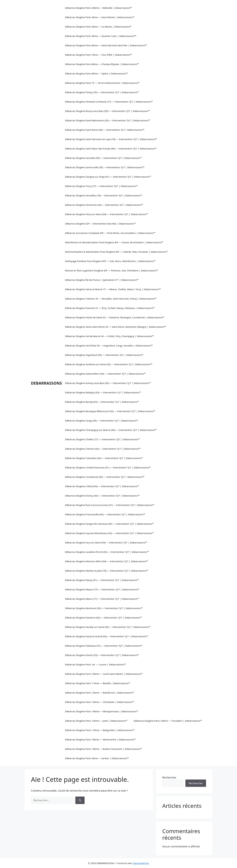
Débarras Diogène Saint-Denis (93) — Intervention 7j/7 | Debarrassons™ (105, 130)
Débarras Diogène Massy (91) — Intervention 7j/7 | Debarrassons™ (102, 580)
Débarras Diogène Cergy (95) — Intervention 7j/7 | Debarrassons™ (102, 421)
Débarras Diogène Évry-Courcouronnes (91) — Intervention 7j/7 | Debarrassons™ (110, 505)
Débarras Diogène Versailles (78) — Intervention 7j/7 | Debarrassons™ (104, 195)
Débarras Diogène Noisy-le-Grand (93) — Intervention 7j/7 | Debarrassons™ (107, 636)
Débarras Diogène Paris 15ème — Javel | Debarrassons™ (96, 721)
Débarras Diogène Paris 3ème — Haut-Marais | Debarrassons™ (100, 17)
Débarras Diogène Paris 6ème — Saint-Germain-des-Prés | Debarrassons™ (106, 45)
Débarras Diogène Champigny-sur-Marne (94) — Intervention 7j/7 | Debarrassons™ (111, 430)
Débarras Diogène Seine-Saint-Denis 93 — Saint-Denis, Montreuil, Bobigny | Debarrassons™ (116, 327)
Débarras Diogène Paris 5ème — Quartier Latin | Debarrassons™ (101, 36)
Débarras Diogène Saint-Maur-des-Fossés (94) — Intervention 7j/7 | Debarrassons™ (111, 149)
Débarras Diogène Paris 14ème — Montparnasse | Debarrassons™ (102, 711)
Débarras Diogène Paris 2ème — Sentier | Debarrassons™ (97, 758)
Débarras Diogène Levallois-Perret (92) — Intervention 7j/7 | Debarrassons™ (107, 552)
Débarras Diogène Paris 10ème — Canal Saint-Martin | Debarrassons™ (104, 674)
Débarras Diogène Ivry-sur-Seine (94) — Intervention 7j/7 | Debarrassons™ (106, 542)
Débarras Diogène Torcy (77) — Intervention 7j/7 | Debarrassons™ (101, 186)
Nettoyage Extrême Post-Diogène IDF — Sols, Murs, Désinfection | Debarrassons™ (110, 261)
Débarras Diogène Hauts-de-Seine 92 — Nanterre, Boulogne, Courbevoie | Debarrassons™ (115, 317)
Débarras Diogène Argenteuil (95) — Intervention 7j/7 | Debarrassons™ (104, 355)
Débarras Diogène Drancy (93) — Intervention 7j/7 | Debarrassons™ (102, 496)
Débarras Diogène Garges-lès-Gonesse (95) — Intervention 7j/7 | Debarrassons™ (109, 524)
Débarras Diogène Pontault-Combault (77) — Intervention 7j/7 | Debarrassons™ (109, 102)
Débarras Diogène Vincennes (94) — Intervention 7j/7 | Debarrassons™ (104, 205)
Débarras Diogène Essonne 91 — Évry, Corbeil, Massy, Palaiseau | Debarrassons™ (110, 308)
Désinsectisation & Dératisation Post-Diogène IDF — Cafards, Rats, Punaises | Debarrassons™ (116, 252)
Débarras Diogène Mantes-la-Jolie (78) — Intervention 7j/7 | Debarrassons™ (107, 571)
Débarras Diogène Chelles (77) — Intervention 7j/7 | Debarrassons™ (102, 439)
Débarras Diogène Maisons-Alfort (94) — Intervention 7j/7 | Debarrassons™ (106, 561)
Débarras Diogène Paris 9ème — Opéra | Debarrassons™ (96, 73)
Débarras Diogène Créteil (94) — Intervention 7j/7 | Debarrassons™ (102, 486)
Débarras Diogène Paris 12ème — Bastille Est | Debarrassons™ (100, 693)
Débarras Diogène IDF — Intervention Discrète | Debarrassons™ (100, 224)
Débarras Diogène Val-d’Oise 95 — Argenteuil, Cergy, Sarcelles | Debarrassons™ (109, 346)
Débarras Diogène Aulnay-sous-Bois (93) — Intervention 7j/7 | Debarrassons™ (108, 383)
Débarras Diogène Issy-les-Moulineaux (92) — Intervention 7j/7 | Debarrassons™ (109, 533)
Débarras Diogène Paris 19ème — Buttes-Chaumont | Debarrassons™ (103, 749)
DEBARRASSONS (46, 383)
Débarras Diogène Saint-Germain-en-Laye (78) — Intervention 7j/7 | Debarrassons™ (111, 139)
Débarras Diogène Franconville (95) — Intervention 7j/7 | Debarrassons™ (105, 514)
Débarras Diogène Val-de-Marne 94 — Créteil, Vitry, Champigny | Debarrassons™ (109, 336)
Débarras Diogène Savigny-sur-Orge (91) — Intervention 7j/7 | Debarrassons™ (108, 177)
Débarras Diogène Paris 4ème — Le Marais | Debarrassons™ (98, 27)
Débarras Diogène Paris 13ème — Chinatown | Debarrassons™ (100, 702)
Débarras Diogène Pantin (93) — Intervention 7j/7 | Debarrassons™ (102, 655)
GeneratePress (141, 863)
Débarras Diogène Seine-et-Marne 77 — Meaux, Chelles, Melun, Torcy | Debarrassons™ (113, 289)
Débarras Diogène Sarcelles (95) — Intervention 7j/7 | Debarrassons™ (103, 158)
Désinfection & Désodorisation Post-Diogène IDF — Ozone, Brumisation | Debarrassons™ (114, 242)
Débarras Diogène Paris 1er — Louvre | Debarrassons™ (96, 664)
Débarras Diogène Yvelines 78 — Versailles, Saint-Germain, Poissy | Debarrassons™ (111, 299)
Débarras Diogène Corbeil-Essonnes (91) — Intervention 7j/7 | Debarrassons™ (108, 467)
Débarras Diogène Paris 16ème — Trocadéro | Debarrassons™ (168, 721)
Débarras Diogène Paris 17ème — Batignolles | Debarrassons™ (100, 730)
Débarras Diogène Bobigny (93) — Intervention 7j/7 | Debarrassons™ (103, 392)
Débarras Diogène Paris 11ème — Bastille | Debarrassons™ (98, 683)
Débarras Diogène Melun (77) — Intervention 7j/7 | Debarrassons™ (102, 599)
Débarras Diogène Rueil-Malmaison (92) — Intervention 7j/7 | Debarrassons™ (108, 120)
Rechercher (169, 777)
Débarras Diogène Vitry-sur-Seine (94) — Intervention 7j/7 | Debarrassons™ (106, 214)
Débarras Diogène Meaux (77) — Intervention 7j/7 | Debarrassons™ (102, 589)
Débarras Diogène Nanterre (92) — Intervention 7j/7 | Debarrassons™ (103, 618)
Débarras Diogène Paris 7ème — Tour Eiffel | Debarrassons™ (99, 55)
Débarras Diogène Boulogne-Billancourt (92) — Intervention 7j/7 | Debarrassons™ (110, 411)
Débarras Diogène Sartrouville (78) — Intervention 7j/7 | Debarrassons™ (105, 167)
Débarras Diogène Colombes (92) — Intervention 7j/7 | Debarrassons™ (104, 458)
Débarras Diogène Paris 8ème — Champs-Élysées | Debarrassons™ (102, 64)
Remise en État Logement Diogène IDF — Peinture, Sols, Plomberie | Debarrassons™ (112, 270)
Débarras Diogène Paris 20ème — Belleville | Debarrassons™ (98, 8)
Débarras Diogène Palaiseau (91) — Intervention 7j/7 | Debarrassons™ (104, 646)
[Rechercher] (80, 800)
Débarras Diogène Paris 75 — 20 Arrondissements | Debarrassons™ (102, 83)
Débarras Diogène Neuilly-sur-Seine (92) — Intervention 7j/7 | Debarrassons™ (108, 627)
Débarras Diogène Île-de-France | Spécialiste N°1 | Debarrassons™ (102, 280)
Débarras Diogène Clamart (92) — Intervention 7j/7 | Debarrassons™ (103, 449)
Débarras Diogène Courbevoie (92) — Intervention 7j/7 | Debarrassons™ (105, 477)
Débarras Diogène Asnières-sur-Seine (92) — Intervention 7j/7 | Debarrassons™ (109, 364)
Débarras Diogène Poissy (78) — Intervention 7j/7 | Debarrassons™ (102, 92)
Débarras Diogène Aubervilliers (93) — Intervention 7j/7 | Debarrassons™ (105, 374)
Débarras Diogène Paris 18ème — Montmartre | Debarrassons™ (100, 739)
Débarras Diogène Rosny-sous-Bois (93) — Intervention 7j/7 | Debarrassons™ (107, 111)
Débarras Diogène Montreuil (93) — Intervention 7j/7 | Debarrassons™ (104, 608)
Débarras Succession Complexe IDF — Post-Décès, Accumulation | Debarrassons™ (110, 233)
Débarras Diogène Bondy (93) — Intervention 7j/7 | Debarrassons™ (102, 402)
